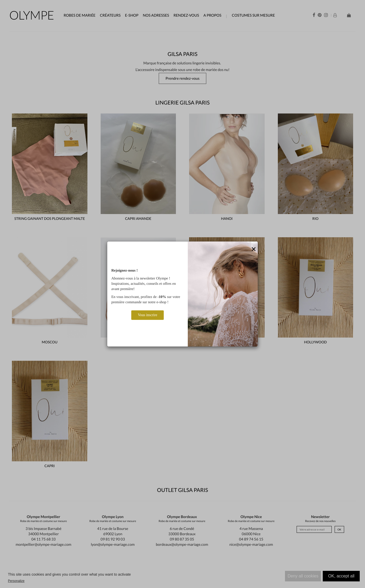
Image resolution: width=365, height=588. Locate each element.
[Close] (254, 249)
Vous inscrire (148, 315)
